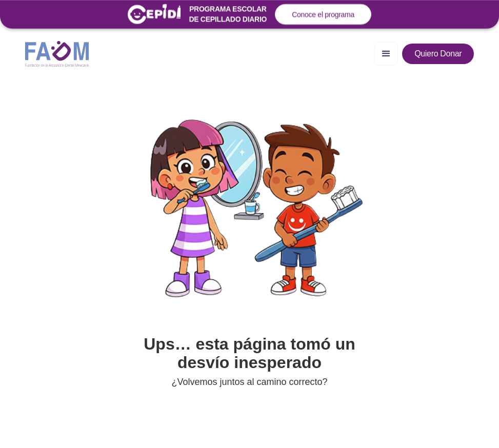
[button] (386, 54)
